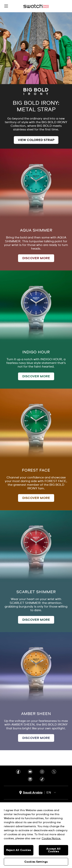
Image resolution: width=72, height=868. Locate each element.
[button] (6, 6)
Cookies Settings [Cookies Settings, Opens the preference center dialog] (36, 862)
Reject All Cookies (19, 850)
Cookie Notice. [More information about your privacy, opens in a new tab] (51, 839)
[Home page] (36, 6)
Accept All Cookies (53, 850)
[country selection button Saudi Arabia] (31, 793)
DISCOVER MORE (36, 258)
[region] (36, 835)
